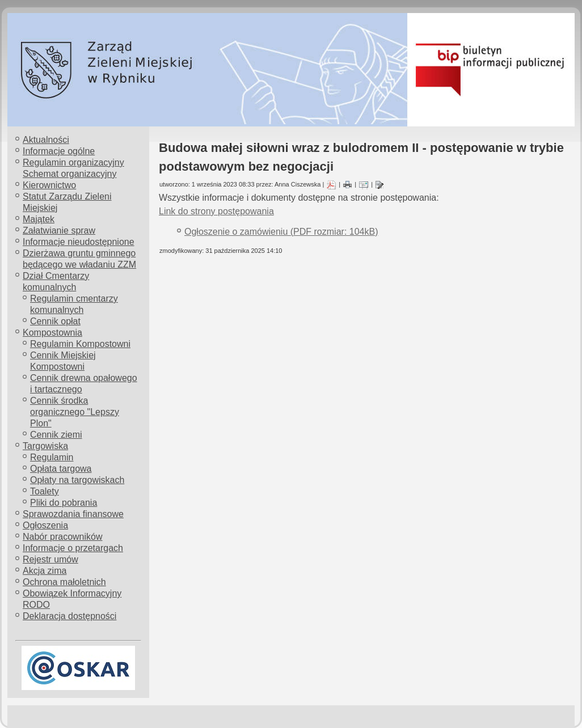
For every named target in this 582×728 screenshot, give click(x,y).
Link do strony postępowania (216, 211)
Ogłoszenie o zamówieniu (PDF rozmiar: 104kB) (281, 232)
